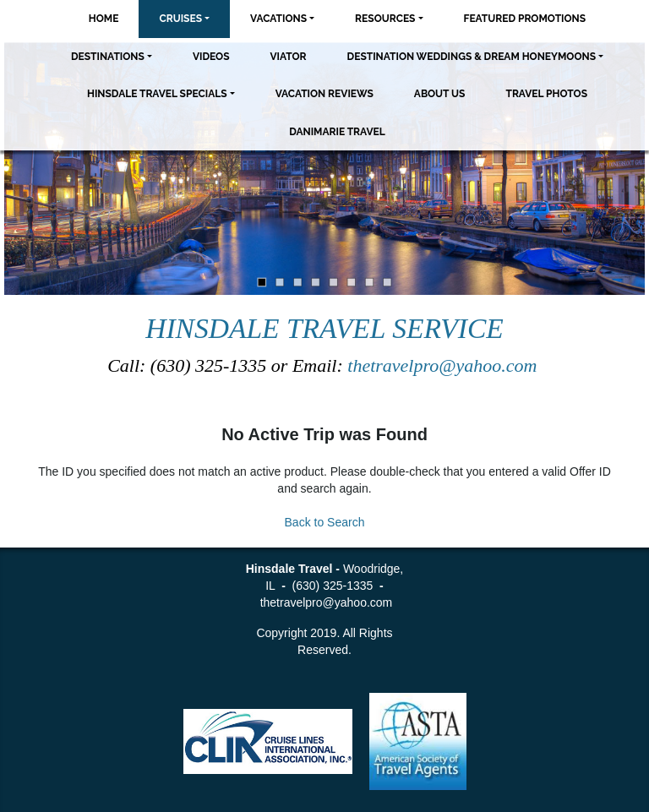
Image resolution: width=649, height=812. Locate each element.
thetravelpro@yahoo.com (444, 365)
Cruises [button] (180, 19)
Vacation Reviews (324, 94)
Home (104, 19)
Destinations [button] (108, 57)
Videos (211, 57)
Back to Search (325, 522)
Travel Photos (546, 94)
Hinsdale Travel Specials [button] (157, 94)
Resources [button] (385, 19)
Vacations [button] (278, 19)
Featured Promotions (525, 19)
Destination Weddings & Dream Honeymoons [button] (472, 57)
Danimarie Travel (337, 132)
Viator (288, 57)
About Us (440, 94)
